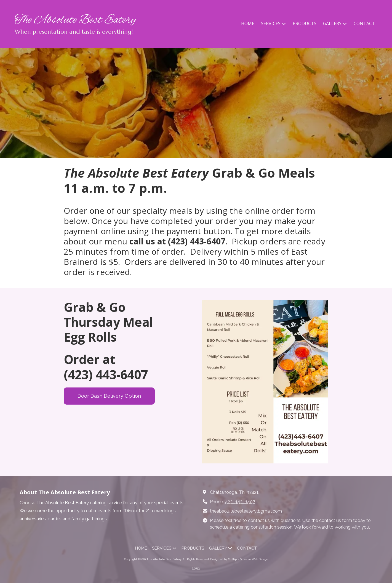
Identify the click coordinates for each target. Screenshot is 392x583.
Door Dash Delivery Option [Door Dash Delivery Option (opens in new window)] (109, 396)
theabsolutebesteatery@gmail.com (246, 511)
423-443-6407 (240, 502)
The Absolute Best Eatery (75, 20)
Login (196, 568)
